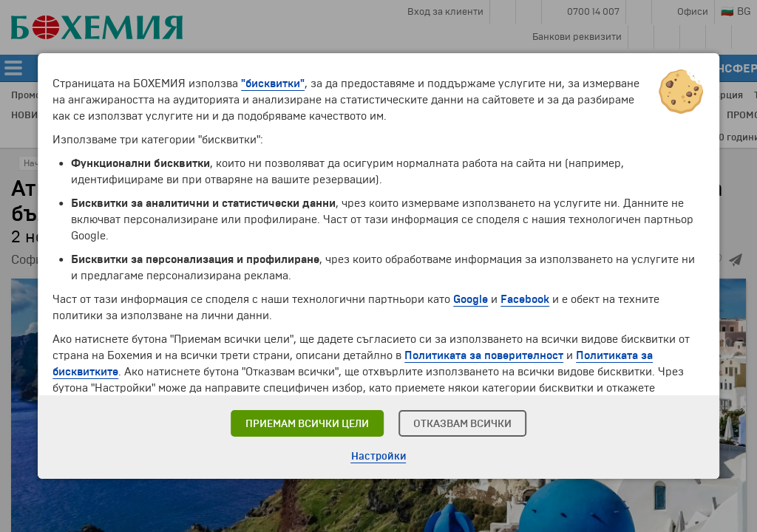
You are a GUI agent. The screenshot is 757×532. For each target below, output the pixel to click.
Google (471, 299)
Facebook (525, 299)
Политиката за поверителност (484, 355)
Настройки (379, 456)
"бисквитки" (273, 83)
